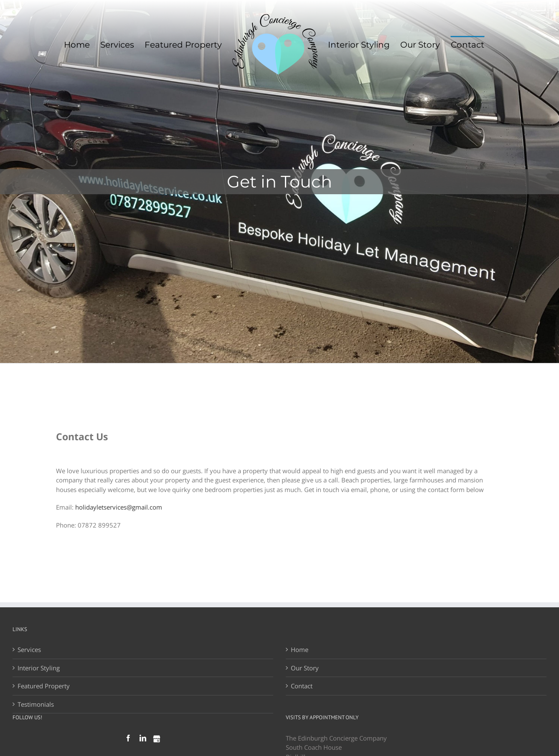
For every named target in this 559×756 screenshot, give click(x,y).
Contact (302, 686)
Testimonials (36, 704)
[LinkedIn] (143, 738)
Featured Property (44, 686)
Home (300, 649)
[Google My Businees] (157, 739)
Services (29, 649)
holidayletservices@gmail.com (119, 507)
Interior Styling (39, 668)
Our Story (305, 668)
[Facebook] (128, 738)
